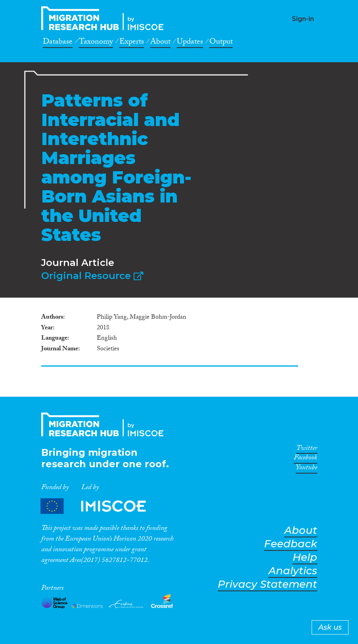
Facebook (305, 459)
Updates (190, 43)
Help (305, 557)
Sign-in (303, 19)
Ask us (330, 627)
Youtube (306, 469)
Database (58, 43)
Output (221, 43)
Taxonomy (96, 43)
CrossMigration (105, 18)
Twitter (307, 449)
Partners (100, 506)
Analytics (293, 571)
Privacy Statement (267, 584)
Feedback (291, 544)
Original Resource (92, 276)
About (160, 43)
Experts (132, 43)
